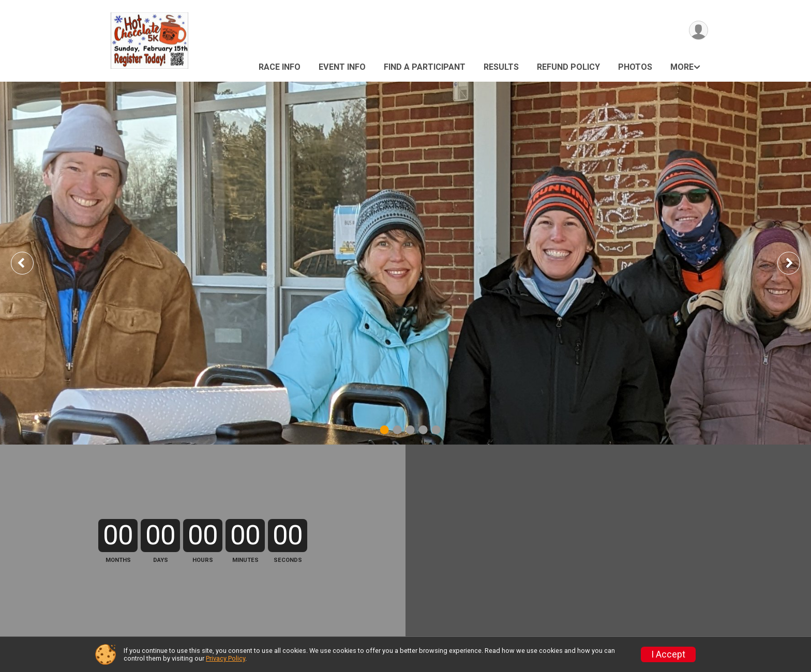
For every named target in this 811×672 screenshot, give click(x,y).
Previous (29, 263)
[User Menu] (699, 30)
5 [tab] (436, 430)
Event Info (342, 67)
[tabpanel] (405, 263)
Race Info (280, 67)
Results (501, 67)
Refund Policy (568, 67)
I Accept (668, 654)
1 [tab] (385, 430)
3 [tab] (410, 430)
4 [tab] (423, 430)
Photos (635, 67)
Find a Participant (425, 67)
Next (797, 263)
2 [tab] (397, 430)
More (682, 67)
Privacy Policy (226, 658)
